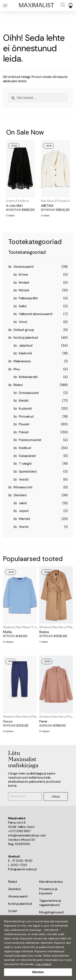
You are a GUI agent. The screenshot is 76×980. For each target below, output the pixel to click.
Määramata (22, 361)
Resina (44, 632)
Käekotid (25, 353)
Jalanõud (26, 345)
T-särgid (25, 463)
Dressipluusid (29, 393)
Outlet (13, 911)
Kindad (24, 282)
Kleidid (24, 401)
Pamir (43, 721)
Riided (18, 385)
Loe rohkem (44, 964)
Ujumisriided (28, 471)
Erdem (10, 201)
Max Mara (47, 201)
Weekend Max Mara (16, 627)
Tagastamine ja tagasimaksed (50, 903)
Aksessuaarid (24, 267)
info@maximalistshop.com (27, 835)
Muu (17, 369)
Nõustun (38, 972)
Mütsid (24, 290)
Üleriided (20, 495)
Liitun (56, 796)
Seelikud (23, 201)
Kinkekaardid (28, 377)
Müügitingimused (51, 912)
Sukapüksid (27, 456)
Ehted (23, 275)
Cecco (8, 721)
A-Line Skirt (14, 206)
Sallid (23, 306)
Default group (24, 330)
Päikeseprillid (28, 298)
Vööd (23, 322)
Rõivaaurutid (23, 487)
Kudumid (25, 408)
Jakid (23, 503)
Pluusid (24, 424)
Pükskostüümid (30, 440)
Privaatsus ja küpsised (48, 891)
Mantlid (24, 519)
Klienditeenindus (51, 882)
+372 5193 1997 (19, 831)
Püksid (24, 432)
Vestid (24, 479)
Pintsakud (63, 201)
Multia (7, 632)
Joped (24, 511)
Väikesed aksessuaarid (36, 314)
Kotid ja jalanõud (26, 338)
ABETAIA (47, 206)
